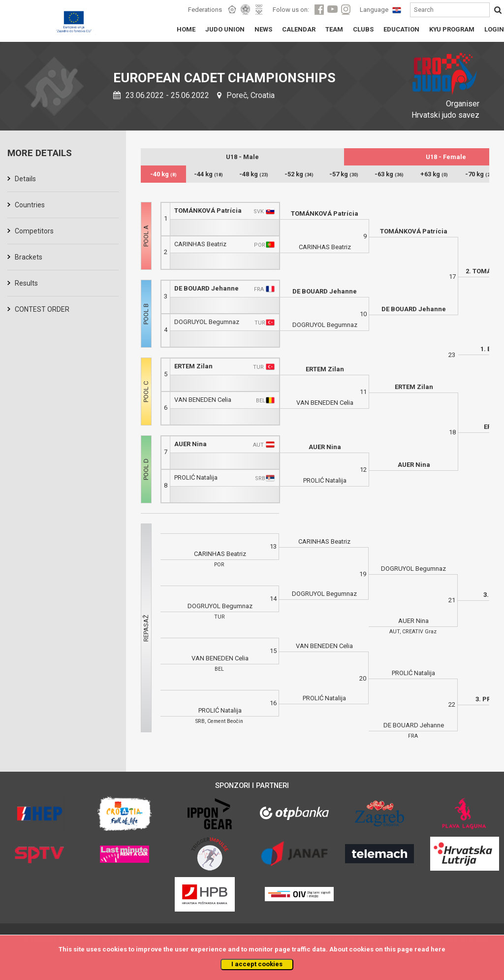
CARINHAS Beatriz (200, 244)
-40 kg (163, 174)
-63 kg (389, 174)
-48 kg (254, 174)
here (438, 949)
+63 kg (434, 174)
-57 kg (344, 174)
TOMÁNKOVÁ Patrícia (208, 211)
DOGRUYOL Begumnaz (207, 322)
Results (26, 283)
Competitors (34, 231)
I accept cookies (257, 964)
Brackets (29, 257)
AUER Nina (190, 444)
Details (25, 179)
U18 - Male (242, 157)
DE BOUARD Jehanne (206, 288)
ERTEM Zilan (193, 366)
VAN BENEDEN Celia (203, 400)
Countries (30, 205)
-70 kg (480, 174)
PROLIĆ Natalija (196, 477)
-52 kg (299, 174)
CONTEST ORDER (42, 309)
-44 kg (208, 174)
